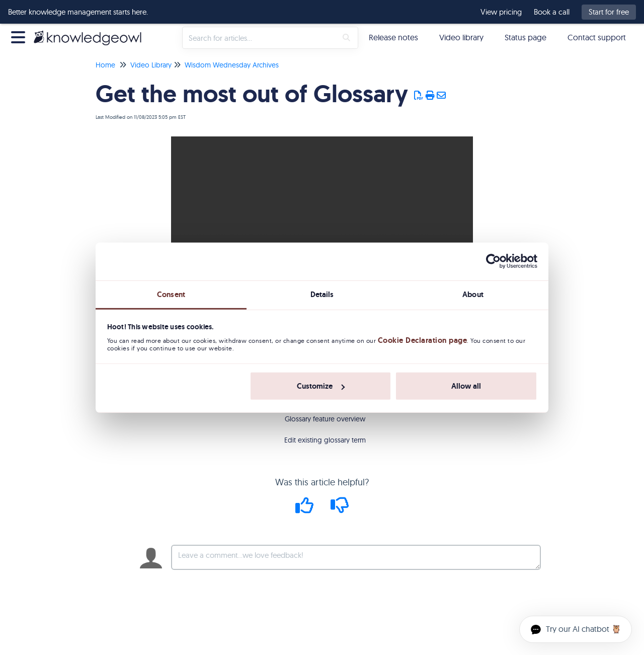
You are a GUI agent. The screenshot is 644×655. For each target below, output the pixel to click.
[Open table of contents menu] (20, 36)
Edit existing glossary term (325, 440)
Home (105, 65)
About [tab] (473, 294)
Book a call (552, 12)
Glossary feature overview (325, 419)
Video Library (151, 65)
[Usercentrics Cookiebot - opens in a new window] (493, 261)
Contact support (597, 37)
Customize (321, 386)
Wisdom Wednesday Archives (232, 65)
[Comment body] (356, 557)
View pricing (501, 12)
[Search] (346, 38)
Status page (526, 37)
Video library (461, 37)
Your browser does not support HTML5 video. (322, 212)
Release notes (393, 37)
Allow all (466, 386)
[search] (260, 38)
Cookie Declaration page (423, 340)
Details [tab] (322, 294)
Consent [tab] (171, 294)
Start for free (609, 12)
